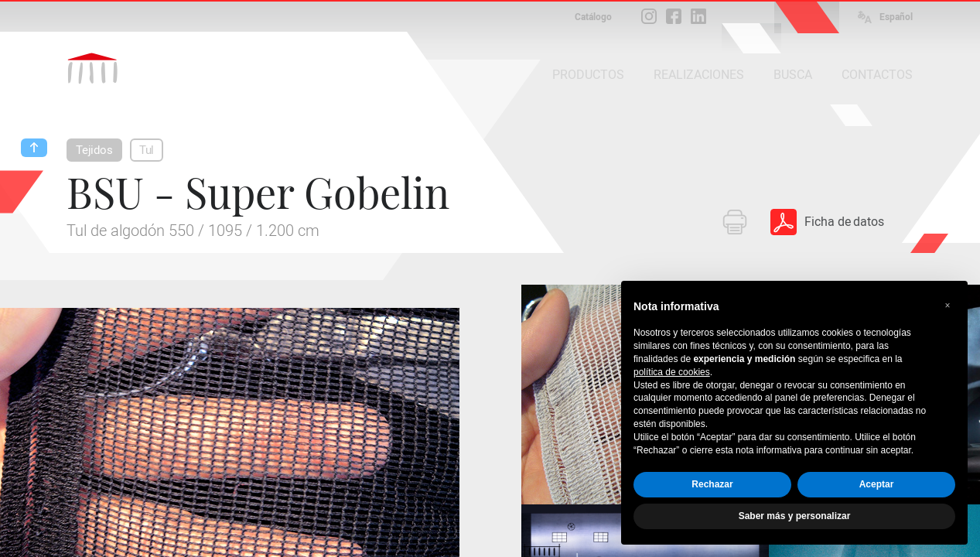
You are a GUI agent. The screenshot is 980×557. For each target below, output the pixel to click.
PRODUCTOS (588, 75)
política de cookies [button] (672, 372)
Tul (147, 150)
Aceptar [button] (877, 484)
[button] (948, 306)
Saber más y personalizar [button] (795, 516)
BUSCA (793, 75)
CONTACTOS (877, 75)
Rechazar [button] (712, 484)
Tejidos (94, 150)
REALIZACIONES (699, 75)
